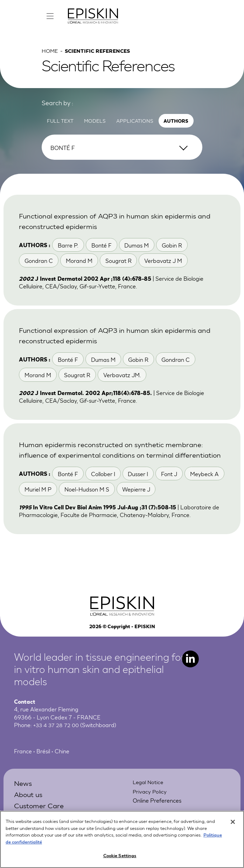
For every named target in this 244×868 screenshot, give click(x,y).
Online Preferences (157, 814)
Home (50, 53)
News (23, 797)
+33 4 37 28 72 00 (57, 738)
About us (29, 807)
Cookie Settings (120, 859)
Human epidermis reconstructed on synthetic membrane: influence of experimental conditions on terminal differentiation (115, 458)
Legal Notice (149, 795)
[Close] (233, 825)
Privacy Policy (150, 805)
